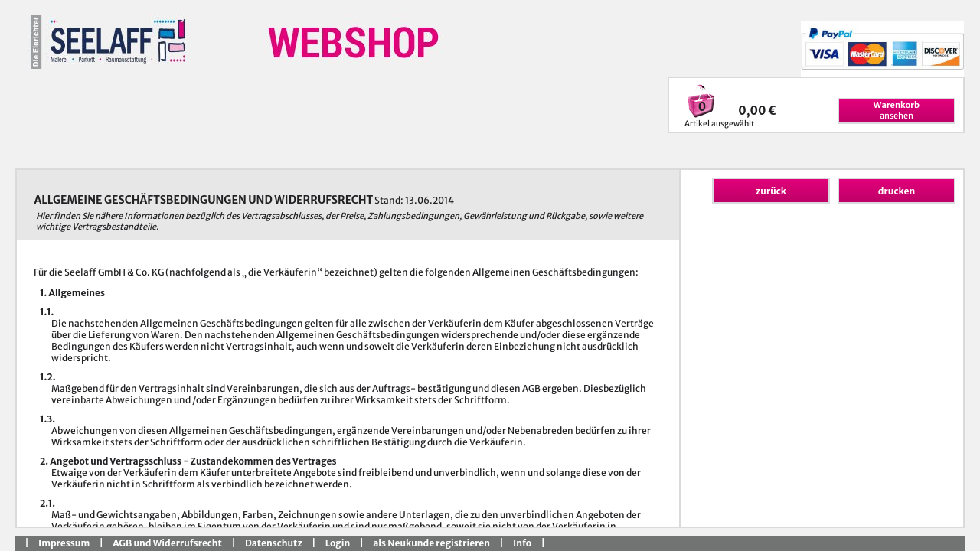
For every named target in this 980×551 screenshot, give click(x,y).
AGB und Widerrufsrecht (167, 543)
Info (522, 543)
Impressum (64, 543)
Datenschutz (274, 543)
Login (338, 543)
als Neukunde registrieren (431, 543)
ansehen (897, 110)
